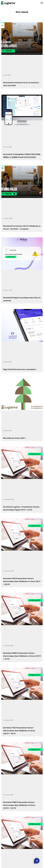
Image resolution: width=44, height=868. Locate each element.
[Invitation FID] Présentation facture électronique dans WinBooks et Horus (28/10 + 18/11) (19, 731)
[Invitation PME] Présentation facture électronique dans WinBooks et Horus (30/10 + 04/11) (19, 805)
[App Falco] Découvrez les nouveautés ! (20, 369)
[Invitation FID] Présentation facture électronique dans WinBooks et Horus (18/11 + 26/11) (22, 581)
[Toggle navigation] (41, 3)
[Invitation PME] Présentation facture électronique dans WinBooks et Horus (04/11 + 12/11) (22, 656)
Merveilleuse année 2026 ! (14, 438)
